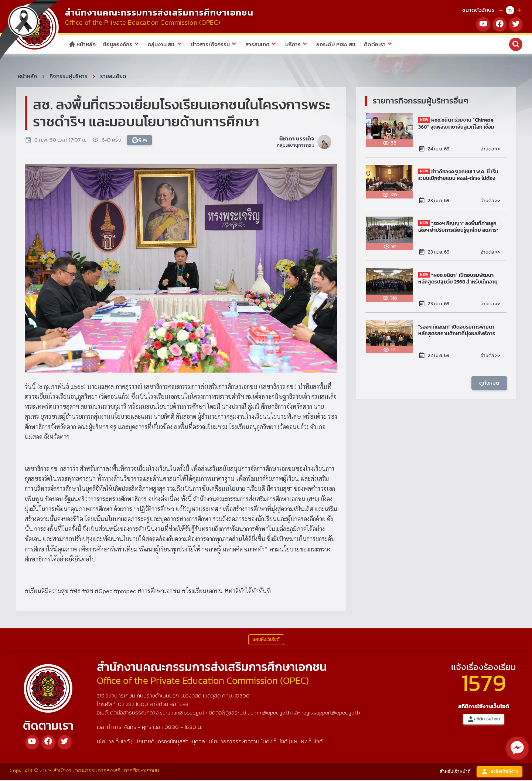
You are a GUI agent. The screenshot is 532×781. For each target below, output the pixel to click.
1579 (484, 684)
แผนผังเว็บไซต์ (307, 742)
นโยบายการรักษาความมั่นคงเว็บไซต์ (248, 742)
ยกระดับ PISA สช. (336, 44)
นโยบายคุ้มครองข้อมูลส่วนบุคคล (169, 742)
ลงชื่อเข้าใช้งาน (499, 773)
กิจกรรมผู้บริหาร (69, 77)
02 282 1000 (134, 705)
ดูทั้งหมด (489, 384)
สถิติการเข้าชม (484, 720)
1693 (183, 705)
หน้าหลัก (82, 44)
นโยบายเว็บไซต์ (113, 742)
